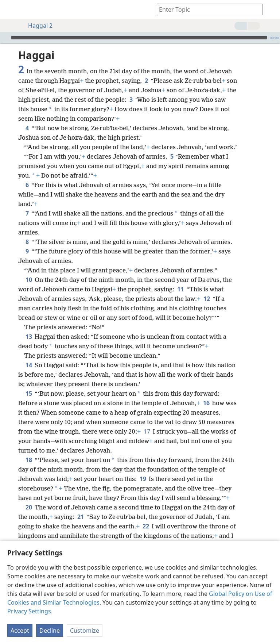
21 (80, 517)
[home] (11, 9)
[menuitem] (11, 9)
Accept (20, 631)
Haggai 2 (37, 26)
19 (143, 479)
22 (146, 526)
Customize (85, 631)
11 (180, 289)
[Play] (5, 38)
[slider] (139, 38)
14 (29, 365)
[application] (140, 38)
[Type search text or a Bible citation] (206, 9)
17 (147, 431)
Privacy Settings (29, 611)
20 (29, 507)
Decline (50, 631)
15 (29, 393)
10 (29, 280)
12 (207, 299)
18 (29, 460)
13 (29, 337)
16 (206, 403)
